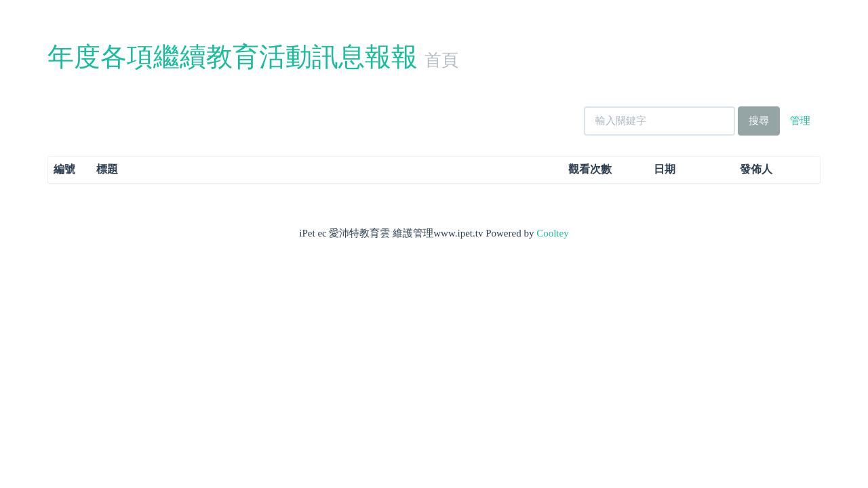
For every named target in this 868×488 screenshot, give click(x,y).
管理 (800, 121)
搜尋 (759, 121)
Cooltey (553, 233)
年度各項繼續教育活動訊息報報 (233, 57)
